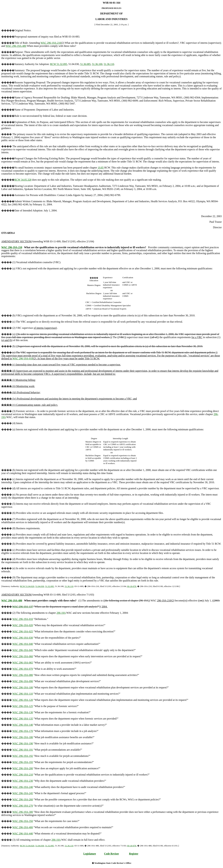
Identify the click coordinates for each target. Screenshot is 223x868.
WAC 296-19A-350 (23, 821)
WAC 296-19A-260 (23, 799)
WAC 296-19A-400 (23, 827)
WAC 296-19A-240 (23, 787)
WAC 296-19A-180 (23, 737)
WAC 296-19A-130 (23, 712)
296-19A (61, 613)
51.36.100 (97, 64)
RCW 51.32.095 (59, 64)
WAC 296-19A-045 (23, 650)
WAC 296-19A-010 (23, 359)
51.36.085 (85, 64)
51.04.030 (40, 586)
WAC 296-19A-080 (23, 675)
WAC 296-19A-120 (23, 700)
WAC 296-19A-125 (23, 706)
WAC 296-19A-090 (23, 681)
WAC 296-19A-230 (23, 781)
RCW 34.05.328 (23, 180)
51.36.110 (109, 64)
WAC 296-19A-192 (23, 756)
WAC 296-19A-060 (23, 656)
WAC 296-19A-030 (23, 638)
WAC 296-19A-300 (23, 812)
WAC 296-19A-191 (23, 750)
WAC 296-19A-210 (51, 43)
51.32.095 (49, 586)
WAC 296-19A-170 (23, 731)
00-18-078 (132, 586)
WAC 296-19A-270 (23, 806)
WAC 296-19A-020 (23, 625)
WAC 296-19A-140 (23, 725)
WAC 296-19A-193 (23, 762)
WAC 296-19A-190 (23, 743)
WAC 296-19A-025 (23, 631)
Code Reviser (111, 854)
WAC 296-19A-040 (23, 644)
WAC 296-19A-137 (23, 607)
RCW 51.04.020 (27, 586)
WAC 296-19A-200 (23, 768)
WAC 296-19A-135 (23, 719)
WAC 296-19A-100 (23, 687)
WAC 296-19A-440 (23, 834)
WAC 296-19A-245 (23, 793)
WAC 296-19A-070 (23, 669)
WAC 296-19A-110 (23, 694)
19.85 (101, 168)
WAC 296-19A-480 (16, 46)
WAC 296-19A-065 (23, 663)
